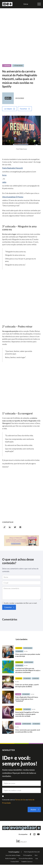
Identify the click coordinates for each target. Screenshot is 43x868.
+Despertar (19, 648)
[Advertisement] (21, 35)
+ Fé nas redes (18, 66)
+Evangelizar (19, 662)
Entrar (26, 4)
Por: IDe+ (26, 651)
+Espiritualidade (28, 648)
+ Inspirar (7, 66)
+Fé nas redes (19, 651)
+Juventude (35, 678)
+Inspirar (18, 694)
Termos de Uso (21, 800)
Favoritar (24, 109)
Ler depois (8, 109)
